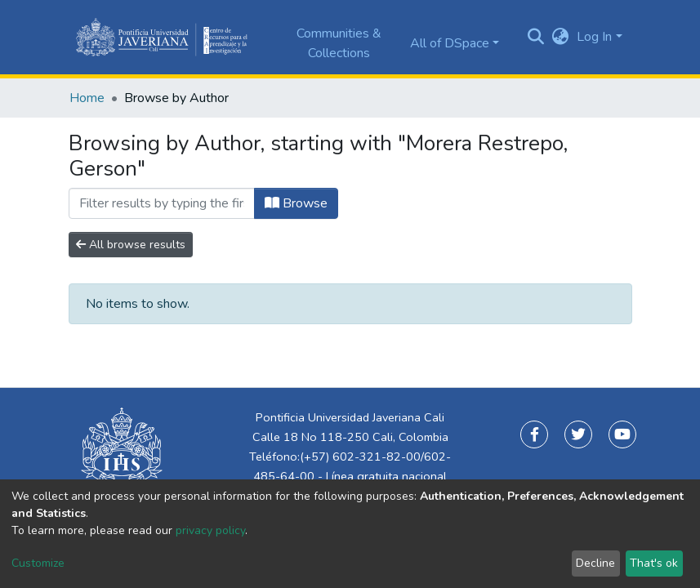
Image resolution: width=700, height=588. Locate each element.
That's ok (654, 563)
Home (87, 98)
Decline (595, 563)
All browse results (131, 245)
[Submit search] (535, 38)
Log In (594, 37)
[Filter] (162, 203)
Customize (38, 563)
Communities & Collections (339, 43)
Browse (296, 203)
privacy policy (210, 530)
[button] (560, 37)
